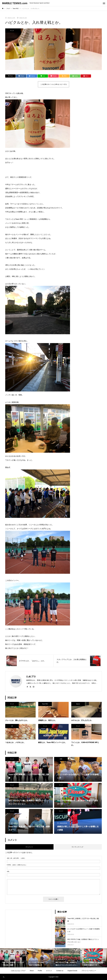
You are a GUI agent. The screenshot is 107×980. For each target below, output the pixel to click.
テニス (12, 30)
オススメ (49, 971)
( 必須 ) (16, 858)
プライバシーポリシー (89, 971)
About (32, 971)
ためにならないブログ (18, 971)
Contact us (60, 971)
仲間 (61, 759)
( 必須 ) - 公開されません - (17, 865)
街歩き (78, 704)
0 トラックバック (78, 847)
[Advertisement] (29, 927)
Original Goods (72, 971)
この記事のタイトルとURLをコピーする (53, 84)
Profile (40, 971)
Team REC (45, 704)
